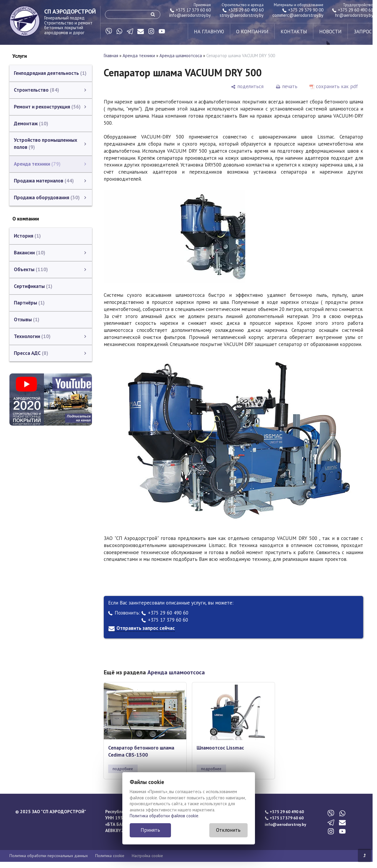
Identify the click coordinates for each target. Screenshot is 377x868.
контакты (294, 32)
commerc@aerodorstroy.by (298, 15)
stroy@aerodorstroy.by (242, 15)
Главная (111, 56)
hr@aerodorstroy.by (354, 15)
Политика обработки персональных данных (49, 856)
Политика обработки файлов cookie (164, 816)
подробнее (123, 769)
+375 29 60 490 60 (243, 10)
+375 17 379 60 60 (190, 10)
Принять (150, 830)
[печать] (287, 87)
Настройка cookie (147, 856)
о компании (252, 32)
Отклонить (228, 830)
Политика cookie (110, 856)
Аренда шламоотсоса (181, 56)
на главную (209, 32)
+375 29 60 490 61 (353, 10)
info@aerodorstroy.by (190, 15)
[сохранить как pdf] (334, 87)
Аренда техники (139, 56)
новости (330, 32)
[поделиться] (247, 87)
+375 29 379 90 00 (303, 10)
